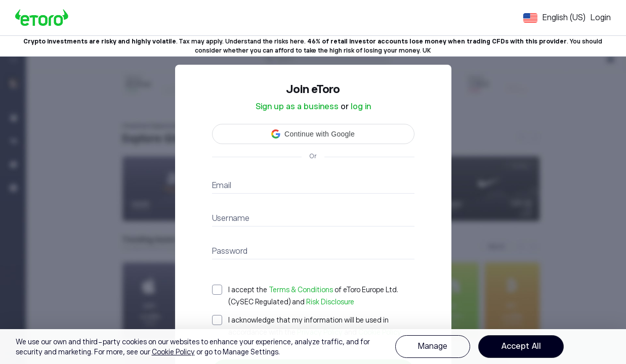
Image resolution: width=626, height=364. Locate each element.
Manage (433, 346)
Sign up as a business (297, 107)
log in (361, 107)
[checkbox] (313, 296)
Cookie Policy (173, 352)
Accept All (521, 346)
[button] (313, 134)
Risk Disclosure (330, 302)
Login (601, 18)
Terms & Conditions (301, 290)
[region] (313, 347)
